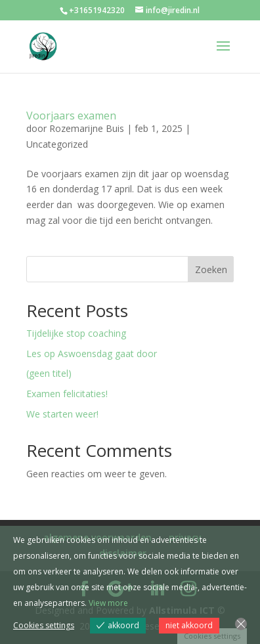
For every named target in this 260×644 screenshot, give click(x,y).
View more (108, 603)
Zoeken (211, 269)
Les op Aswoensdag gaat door (92, 354)
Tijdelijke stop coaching (76, 333)
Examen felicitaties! (67, 394)
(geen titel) (49, 373)
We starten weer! (62, 414)
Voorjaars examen (71, 116)
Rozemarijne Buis (87, 128)
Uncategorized (57, 144)
